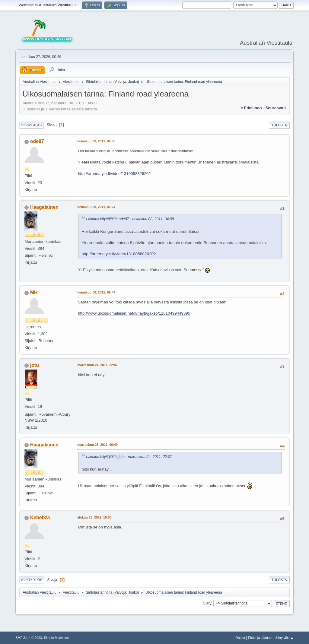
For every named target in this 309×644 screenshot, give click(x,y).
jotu (35, 365)
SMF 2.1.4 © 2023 (29, 638)
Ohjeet (240, 638)
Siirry (207, 603)
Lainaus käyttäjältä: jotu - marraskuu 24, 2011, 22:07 (129, 457)
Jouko (133, 82)
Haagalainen (44, 207)
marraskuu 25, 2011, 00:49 (97, 445)
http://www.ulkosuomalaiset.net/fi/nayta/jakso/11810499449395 (134, 313)
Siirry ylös (32, 580)
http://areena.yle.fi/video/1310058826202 (114, 174)
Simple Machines (56, 638)
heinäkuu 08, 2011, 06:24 (96, 207)
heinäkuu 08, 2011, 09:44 (96, 292)
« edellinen (251, 108)
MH (34, 292)
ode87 (37, 141)
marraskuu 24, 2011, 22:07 (97, 365)
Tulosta (279, 125)
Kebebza (40, 517)
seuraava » (276, 108)
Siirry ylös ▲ (284, 638)
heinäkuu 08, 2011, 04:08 (96, 141)
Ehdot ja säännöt (260, 638)
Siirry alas (31, 125)
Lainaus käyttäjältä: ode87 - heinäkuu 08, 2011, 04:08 (130, 219)
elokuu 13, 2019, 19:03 (94, 517)
